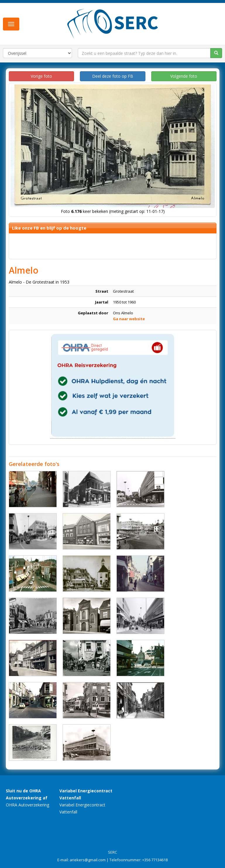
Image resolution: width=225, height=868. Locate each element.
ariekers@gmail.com (88, 860)
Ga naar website (129, 319)
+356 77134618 (155, 860)
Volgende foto (184, 76)
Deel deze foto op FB (113, 76)
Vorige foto (41, 76)
